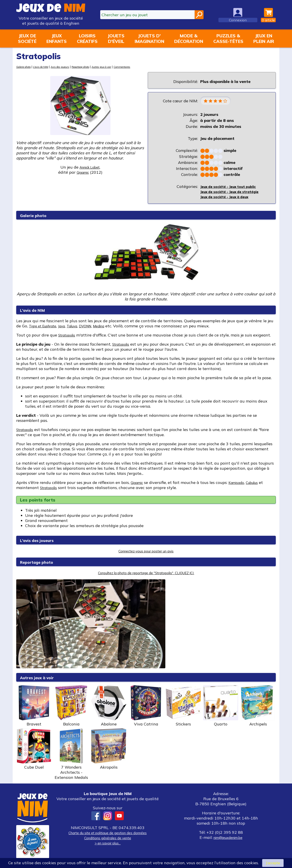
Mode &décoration (189, 38)
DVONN (97, 327)
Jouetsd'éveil (116, 38)
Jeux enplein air (264, 38)
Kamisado (241, 484)
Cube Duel (34, 750)
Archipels (258, 707)
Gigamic (138, 484)
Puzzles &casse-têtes (228, 38)
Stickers (183, 707)
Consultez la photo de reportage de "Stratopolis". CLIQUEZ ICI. (146, 574)
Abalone (109, 707)
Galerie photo (26, 67)
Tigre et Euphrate (46, 327)
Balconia (71, 707)
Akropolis (109, 750)
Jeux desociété (27, 38)
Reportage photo (96, 67)
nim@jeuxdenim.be (228, 839)
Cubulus (260, 484)
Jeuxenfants (57, 38)
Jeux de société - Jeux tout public (233, 188)
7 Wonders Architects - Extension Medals (71, 755)
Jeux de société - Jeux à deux (228, 198)
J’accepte (273, 863)
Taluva (82, 327)
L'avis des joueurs (42, 541)
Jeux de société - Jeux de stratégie (234, 193)
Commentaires (148, 67)
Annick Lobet (89, 167)
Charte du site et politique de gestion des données (108, 834)
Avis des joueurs (70, 67)
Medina (114, 327)
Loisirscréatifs (87, 38)
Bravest (34, 707)
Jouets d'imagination (149, 38)
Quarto (221, 707)
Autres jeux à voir (123, 67)
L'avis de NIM (47, 67)
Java (69, 327)
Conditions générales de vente (108, 839)
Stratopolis (69, 336)
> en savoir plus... (108, 844)
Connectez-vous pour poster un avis (146, 552)
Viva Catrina (146, 707)
